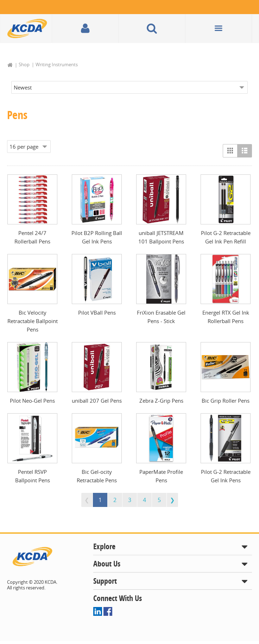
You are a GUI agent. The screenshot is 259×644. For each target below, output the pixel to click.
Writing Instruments (57, 64)
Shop (24, 64)
